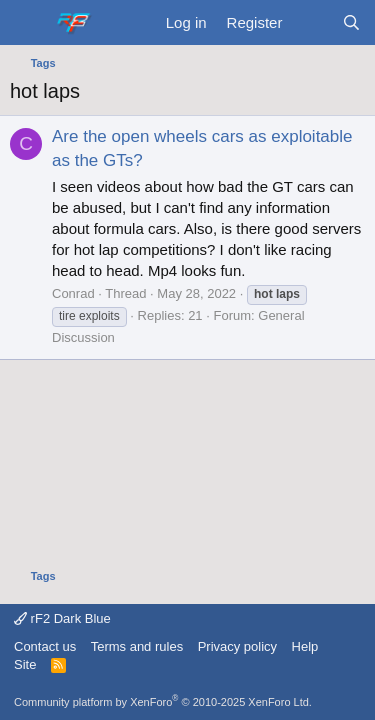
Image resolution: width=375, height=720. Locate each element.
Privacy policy (237, 646)
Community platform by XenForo (163, 702)
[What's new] (311, 22)
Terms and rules (137, 646)
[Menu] (27, 23)
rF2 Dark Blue (62, 618)
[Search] (351, 22)
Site (25, 664)
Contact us (45, 646)
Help (305, 646)
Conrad (73, 293)
